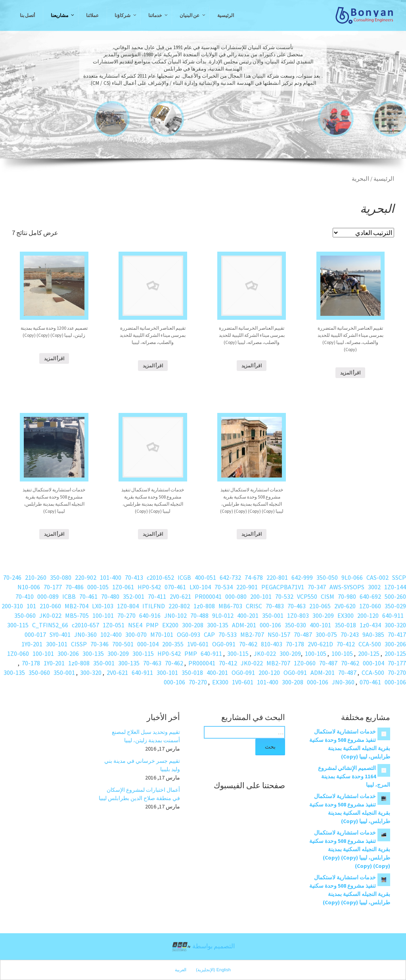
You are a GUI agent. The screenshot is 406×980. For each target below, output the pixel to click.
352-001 (134, 596)
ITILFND (154, 606)
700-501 (123, 644)
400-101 (320, 625)
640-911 (393, 615)
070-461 (175, 587)
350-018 (345, 625)
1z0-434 (370, 625)
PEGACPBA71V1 (283, 587)
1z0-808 (204, 606)
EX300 (346, 615)
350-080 (61, 577)
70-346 (100, 644)
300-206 (395, 644)
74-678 (254, 577)
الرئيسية (384, 179)
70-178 (295, 644)
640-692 (370, 596)
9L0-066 (352, 577)
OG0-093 (189, 634)
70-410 (25, 596)
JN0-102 (175, 615)
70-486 (75, 587)
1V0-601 (198, 644)
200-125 (395, 653)
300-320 (395, 625)
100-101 (103, 615)
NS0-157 (279, 634)
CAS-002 (377, 577)
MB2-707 (252, 634)
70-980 (347, 596)
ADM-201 (244, 625)
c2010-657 (85, 625)
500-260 (395, 596)
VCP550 (307, 596)
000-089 (48, 596)
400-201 (248, 615)
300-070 (136, 634)
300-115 (18, 625)
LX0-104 (200, 587)
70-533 (228, 634)
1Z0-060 (370, 606)
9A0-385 (373, 634)
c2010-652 (160, 577)
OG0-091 (224, 644)
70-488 (199, 615)
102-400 (111, 634)
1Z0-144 (395, 587)
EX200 (170, 625)
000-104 (148, 644)
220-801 (277, 577)
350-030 (295, 625)
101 (31, 606)
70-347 (317, 587)
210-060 (50, 606)
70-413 (134, 577)
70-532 (284, 596)
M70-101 (162, 634)
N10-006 (29, 587)
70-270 (126, 615)
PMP (152, 625)
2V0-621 (180, 596)
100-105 (342, 653)
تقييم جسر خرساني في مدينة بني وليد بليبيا (142, 765)
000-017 (35, 634)
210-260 (36, 577)
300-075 (326, 634)
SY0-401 (60, 634)
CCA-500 (370, 644)
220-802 (179, 606)
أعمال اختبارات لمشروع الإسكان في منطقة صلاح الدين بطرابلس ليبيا (139, 794)
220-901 (247, 587)
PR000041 (208, 596)
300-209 (323, 615)
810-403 (272, 644)
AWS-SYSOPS (347, 587)
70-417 (397, 634)
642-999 (302, 577)
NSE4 (135, 625)
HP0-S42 (149, 587)
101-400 (111, 577)
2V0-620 (345, 606)
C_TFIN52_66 (50, 625)
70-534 (224, 587)
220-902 (86, 577)
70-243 (350, 634)
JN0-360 (85, 634)
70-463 (297, 606)
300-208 (193, 625)
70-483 (275, 606)
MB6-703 (230, 606)
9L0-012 (223, 615)
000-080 (236, 596)
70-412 (346, 644)
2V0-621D (320, 644)
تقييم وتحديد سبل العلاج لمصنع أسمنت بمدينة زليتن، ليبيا (146, 736)
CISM (327, 596)
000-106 (270, 625)
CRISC (254, 606)
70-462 (248, 644)
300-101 (57, 644)
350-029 (395, 606)
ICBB (69, 596)
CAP (209, 634)
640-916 (150, 615)
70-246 (12, 577)
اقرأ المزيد (54, 358)
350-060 (25, 615)
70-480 (110, 596)
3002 (374, 587)
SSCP (399, 577)
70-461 (88, 596)
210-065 (320, 606)
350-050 (327, 577)
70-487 (303, 634)
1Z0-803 (298, 615)
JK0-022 (50, 615)
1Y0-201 (32, 644)
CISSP (79, 644)
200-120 (368, 615)
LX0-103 (103, 606)
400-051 (205, 577)
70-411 (157, 596)
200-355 (173, 644)
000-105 (98, 587)
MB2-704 (77, 606)
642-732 (230, 577)
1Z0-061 (123, 587)
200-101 (261, 596)
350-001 (273, 615)
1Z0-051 (114, 625)
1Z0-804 (128, 606)
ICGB (184, 577)
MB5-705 (77, 615)
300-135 (218, 625)
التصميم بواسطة (203, 947)
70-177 (53, 587)
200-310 (12, 606)
